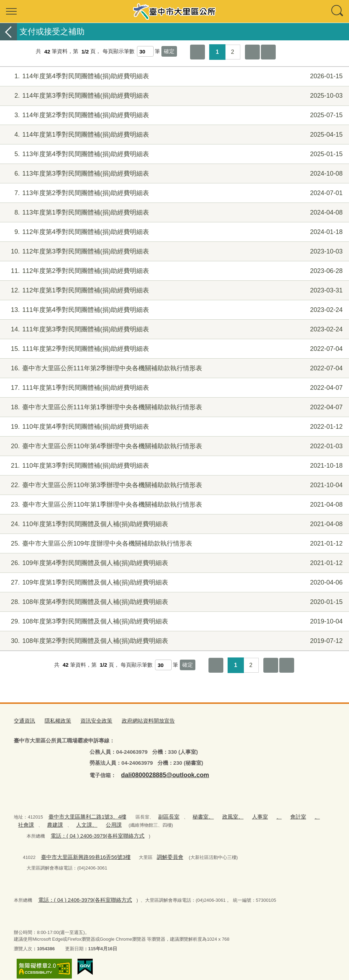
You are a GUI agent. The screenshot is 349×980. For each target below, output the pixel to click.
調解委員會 (155, 850)
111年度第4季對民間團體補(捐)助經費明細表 (174, 310)
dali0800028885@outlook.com (158, 772)
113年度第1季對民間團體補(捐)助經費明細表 (174, 213)
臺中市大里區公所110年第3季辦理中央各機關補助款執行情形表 (174, 485)
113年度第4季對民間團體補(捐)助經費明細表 (174, 154)
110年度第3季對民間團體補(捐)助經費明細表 (174, 466)
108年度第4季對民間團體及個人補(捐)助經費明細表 (174, 602)
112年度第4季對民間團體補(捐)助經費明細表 (174, 232)
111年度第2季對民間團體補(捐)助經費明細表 (174, 349)
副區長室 (155, 813)
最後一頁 (268, 52)
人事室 (235, 813)
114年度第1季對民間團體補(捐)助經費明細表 (174, 135)
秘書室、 (185, 813)
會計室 (268, 813)
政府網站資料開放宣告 (134, 720)
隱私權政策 (53, 720)
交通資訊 (23, 720)
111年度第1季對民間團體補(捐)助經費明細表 (174, 388)
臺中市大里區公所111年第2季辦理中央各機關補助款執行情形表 (174, 368)
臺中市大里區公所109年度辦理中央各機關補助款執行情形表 (174, 544)
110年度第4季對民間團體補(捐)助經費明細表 (174, 427)
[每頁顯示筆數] (145, 51)
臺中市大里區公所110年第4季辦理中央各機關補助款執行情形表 (174, 446)
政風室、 (211, 813)
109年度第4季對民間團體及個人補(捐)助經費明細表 (174, 563)
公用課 (76, 820)
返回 (8, 32)
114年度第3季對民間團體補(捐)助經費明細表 (174, 96)
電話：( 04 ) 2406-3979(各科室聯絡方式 (91, 830)
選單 (11, 11)
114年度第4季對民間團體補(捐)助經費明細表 (174, 76)
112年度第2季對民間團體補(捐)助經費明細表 (174, 271)
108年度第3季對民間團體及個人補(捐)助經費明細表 (174, 622)
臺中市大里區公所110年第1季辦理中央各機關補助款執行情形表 (174, 505)
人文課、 (52, 820)
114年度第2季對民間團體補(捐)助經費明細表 (174, 115)
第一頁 (198, 52)
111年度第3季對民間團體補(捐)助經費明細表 (174, 329)
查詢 (338, 11)
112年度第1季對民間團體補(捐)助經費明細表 (174, 290)
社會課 (301, 813)
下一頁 (252, 52)
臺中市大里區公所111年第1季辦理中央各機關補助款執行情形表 (174, 407)
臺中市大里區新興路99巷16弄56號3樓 (79, 850)
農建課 (25, 820)
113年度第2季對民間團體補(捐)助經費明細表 (174, 193)
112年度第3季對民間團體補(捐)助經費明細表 (174, 252)
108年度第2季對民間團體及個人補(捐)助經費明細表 (174, 641)
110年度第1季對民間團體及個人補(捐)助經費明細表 (174, 524)
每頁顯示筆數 (119, 52)
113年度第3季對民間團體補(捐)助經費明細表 (174, 174)
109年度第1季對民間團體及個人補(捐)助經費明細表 (174, 583)
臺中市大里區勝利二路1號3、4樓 (82, 813)
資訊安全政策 (88, 720)
